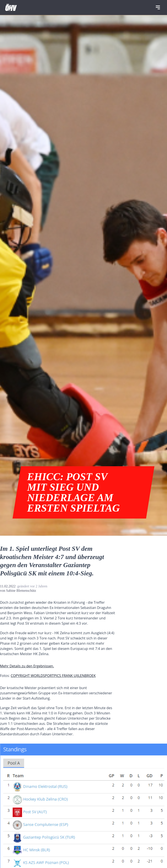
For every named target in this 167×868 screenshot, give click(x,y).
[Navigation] (158, 7)
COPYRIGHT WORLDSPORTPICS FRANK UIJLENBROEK (53, 676)
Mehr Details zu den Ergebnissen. (27, 666)
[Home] (11, 7)
